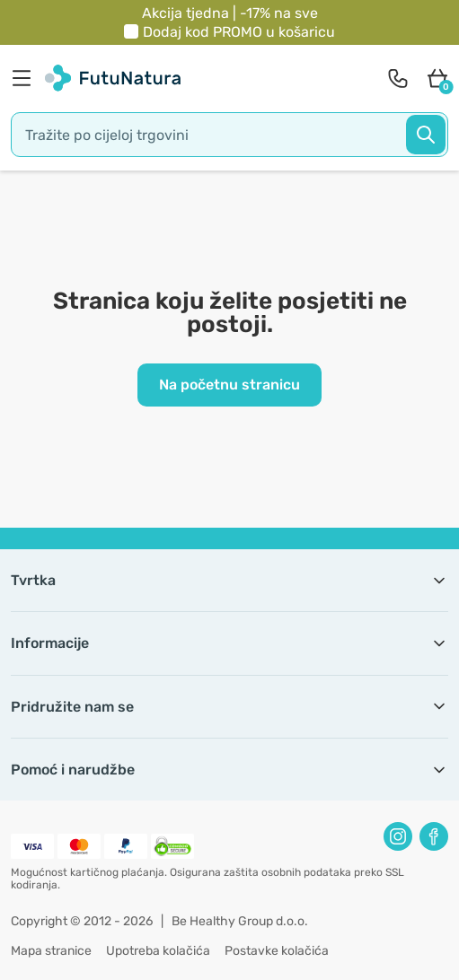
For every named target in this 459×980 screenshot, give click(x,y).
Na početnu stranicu (229, 385)
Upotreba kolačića (158, 951)
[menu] (26, 78)
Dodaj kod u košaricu (239, 32)
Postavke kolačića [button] (277, 951)
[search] (229, 135)
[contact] (398, 78)
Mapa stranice (51, 951)
